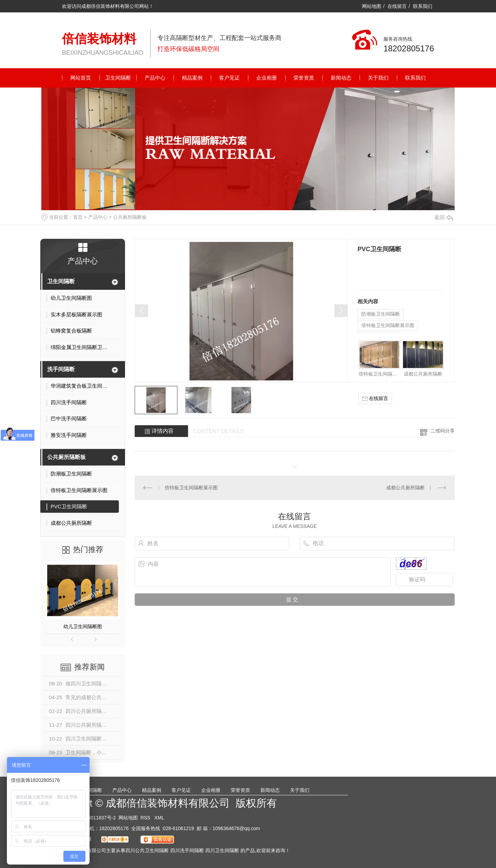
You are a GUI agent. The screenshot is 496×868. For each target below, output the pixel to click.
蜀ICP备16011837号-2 (92, 818)
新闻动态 (341, 78)
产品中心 (155, 78)
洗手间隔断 (61, 369)
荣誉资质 (304, 78)
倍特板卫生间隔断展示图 (388, 325)
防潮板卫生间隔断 (381, 314)
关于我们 (378, 78)
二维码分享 (443, 431)
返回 (444, 217)
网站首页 (81, 78)
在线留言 (397, 6)
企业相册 (267, 78)
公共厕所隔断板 (130, 217)
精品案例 (192, 78)
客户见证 (229, 78)
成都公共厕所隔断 (423, 374)
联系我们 (423, 6)
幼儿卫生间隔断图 (83, 626)
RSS (146, 818)
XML (159, 818)
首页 (78, 217)
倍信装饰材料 (99, 39)
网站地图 (372, 6)
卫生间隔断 (118, 78)
